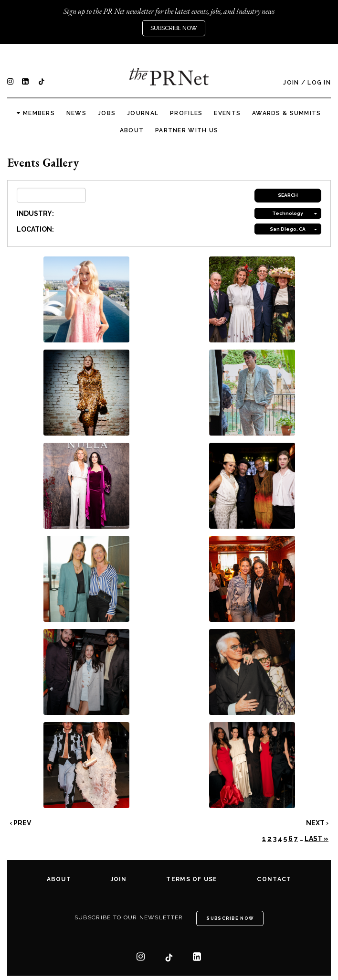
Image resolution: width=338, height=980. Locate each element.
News (76, 113)
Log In (319, 83)
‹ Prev (20, 823)
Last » (317, 839)
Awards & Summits (286, 113)
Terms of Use (192, 879)
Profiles (186, 113)
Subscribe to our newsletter (129, 917)
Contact (274, 879)
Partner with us (187, 130)
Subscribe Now (174, 28)
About (132, 130)
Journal (143, 113)
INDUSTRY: (35, 213)
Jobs (107, 113)
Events (227, 113)
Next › (317, 823)
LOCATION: (35, 229)
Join (291, 83)
